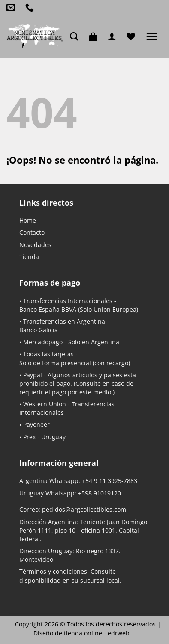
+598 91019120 (100, 493)
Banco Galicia (39, 330)
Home (28, 220)
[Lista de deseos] (133, 36)
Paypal (33, 375)
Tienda (29, 257)
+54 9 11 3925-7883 (110, 481)
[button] (95, 36)
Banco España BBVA (48, 309)
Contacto (32, 232)
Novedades (35, 245)
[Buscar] (76, 36)
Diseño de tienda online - (81, 633)
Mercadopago (43, 342)
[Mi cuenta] (114, 36)
